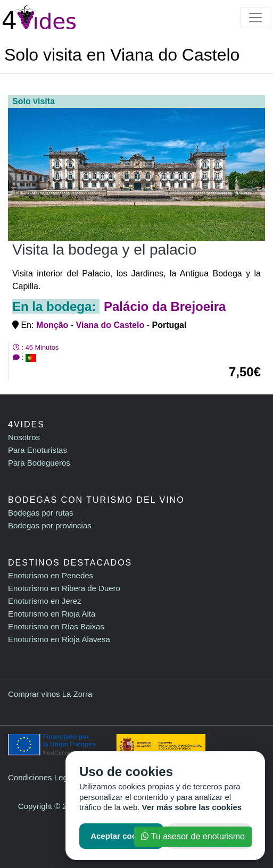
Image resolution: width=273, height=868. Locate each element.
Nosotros (24, 437)
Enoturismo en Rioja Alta (52, 614)
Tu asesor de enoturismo (193, 836)
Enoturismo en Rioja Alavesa (59, 639)
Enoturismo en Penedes (51, 575)
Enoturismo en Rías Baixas (56, 626)
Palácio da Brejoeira (165, 306)
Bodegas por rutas (41, 513)
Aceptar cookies (121, 836)
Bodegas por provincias (50, 525)
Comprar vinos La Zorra (50, 694)
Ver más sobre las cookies (192, 807)
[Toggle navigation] (255, 18)
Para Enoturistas (38, 450)
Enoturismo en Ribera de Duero (64, 588)
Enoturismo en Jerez (45, 601)
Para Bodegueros (39, 463)
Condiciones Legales (45, 777)
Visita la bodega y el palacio (105, 250)
